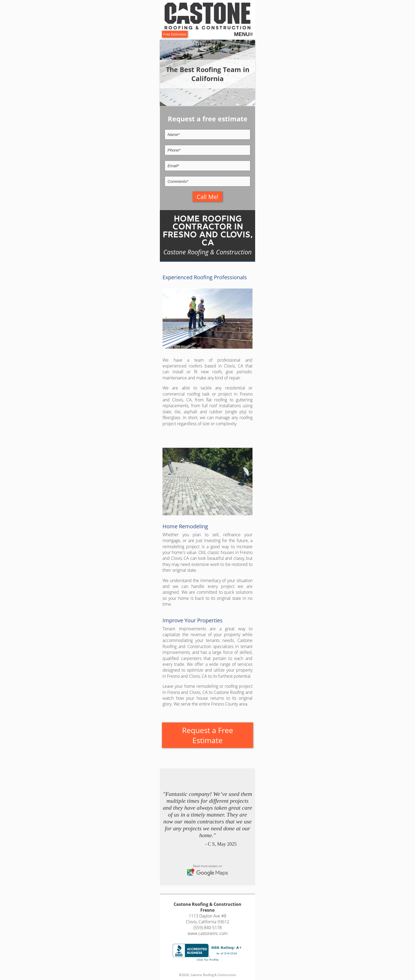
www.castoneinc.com (208, 933)
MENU (243, 34)
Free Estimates (175, 34)
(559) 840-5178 (208, 928)
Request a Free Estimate (208, 735)
